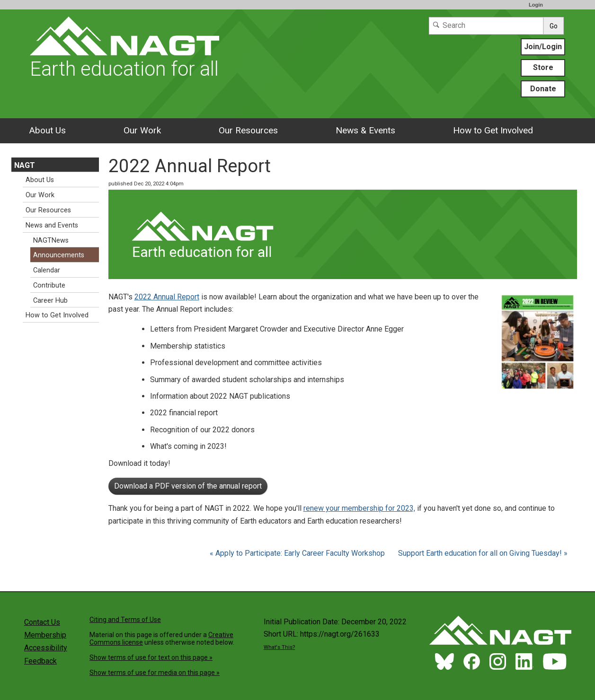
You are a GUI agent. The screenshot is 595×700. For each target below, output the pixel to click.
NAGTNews (51, 241)
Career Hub (50, 301)
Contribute (49, 285)
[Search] (486, 26)
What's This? (279, 647)
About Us (47, 130)
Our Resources (248, 130)
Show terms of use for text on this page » (151, 657)
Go (554, 26)
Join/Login (543, 47)
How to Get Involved (493, 130)
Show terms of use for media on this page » (155, 673)
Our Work (142, 130)
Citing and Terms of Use (125, 620)
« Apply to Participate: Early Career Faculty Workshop (298, 553)
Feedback (40, 661)
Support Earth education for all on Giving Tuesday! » (483, 553)
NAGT (25, 165)
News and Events (52, 225)
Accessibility (46, 648)
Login (536, 5)
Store (543, 67)
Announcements (59, 255)
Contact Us (42, 622)
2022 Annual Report (167, 297)
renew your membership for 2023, (359, 508)
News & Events (365, 130)
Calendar (47, 270)
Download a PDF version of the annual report (188, 486)
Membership (45, 635)
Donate (543, 89)
